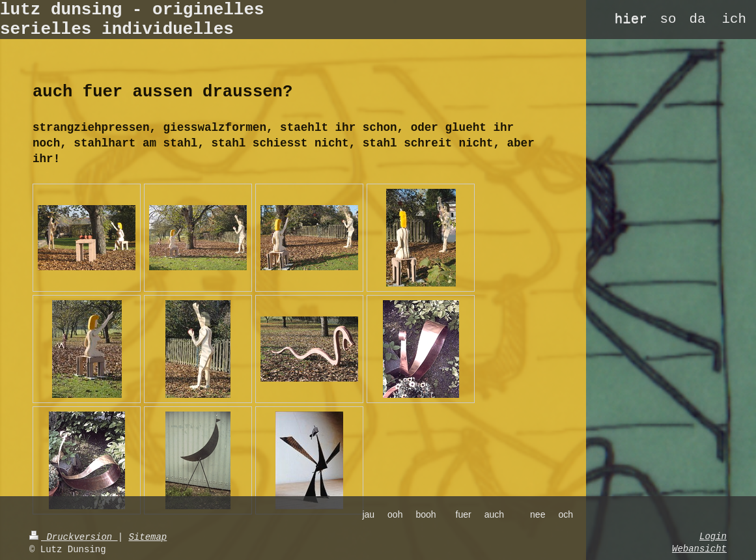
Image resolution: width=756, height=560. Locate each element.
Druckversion (74, 537)
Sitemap (147, 537)
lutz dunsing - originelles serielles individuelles (132, 20)
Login (713, 537)
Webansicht (699, 549)
